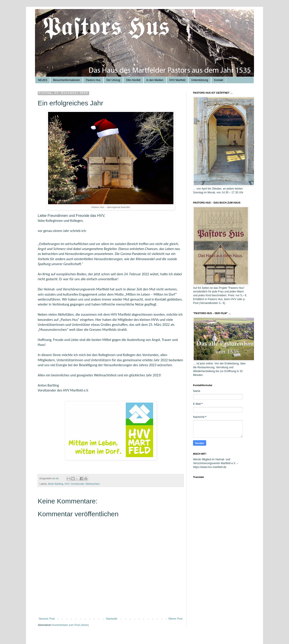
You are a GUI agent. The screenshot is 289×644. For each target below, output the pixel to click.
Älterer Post (175, 619)
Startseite (112, 619)
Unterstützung (200, 80)
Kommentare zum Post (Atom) (71, 625)
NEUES (43, 80)
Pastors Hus (93, 80)
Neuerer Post (47, 619)
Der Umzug (113, 80)
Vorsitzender (77, 484)
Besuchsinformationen (66, 80)
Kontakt (219, 80)
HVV (67, 484)
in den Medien (155, 80)
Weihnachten (93, 484)
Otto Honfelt (133, 80)
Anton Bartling (56, 484)
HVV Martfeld (177, 80)
